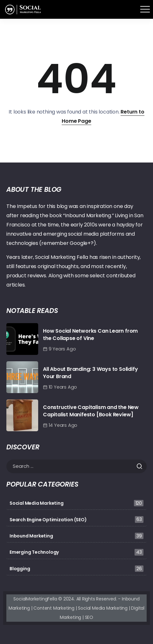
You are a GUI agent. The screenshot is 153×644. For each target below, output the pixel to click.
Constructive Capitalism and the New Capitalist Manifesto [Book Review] (91, 411)
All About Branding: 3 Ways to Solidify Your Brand (90, 373)
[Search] (76, 466)
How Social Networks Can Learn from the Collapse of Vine (90, 334)
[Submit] (141, 466)
